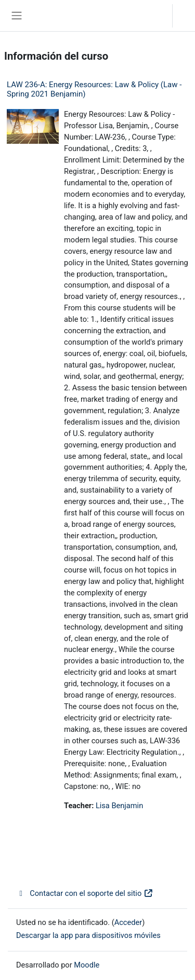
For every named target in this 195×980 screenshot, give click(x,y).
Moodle (87, 965)
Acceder (186, 15)
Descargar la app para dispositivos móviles (88, 935)
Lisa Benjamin (119, 806)
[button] (154, 16)
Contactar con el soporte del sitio (85, 893)
